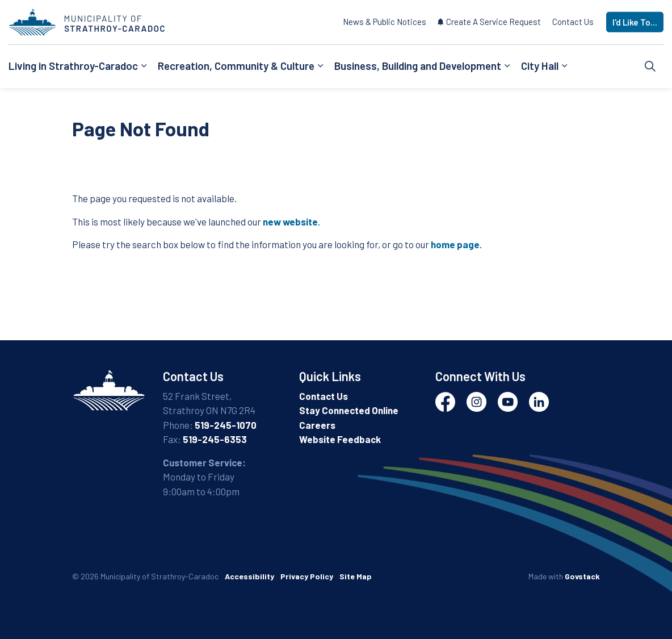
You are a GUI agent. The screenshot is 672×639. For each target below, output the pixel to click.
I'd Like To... (635, 22)
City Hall (540, 66)
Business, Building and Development (418, 66)
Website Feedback (340, 439)
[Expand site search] (650, 66)
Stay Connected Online (349, 410)
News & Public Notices (385, 22)
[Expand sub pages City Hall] (564, 66)
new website (290, 222)
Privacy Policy (307, 576)
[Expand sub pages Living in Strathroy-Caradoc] (144, 66)
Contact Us (573, 22)
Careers (317, 425)
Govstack (582, 576)
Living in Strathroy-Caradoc (73, 66)
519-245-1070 (226, 425)
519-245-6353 (215, 439)
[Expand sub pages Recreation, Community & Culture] (320, 66)
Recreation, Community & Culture (236, 66)
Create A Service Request (489, 22)
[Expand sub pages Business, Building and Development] (507, 66)
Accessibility (249, 576)
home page (455, 244)
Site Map (356, 576)
